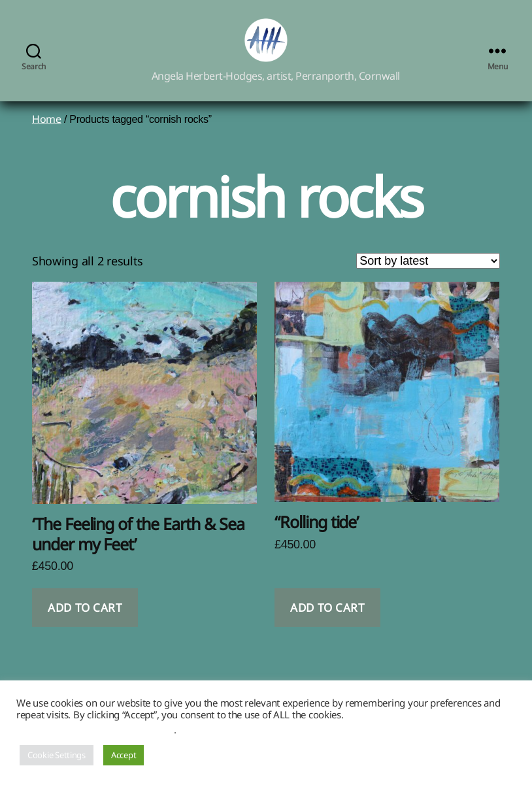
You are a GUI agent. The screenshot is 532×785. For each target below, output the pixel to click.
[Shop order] (428, 276)
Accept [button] (124, 755)
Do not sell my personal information (95, 729)
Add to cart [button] (85, 623)
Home (47, 134)
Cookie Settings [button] (57, 755)
